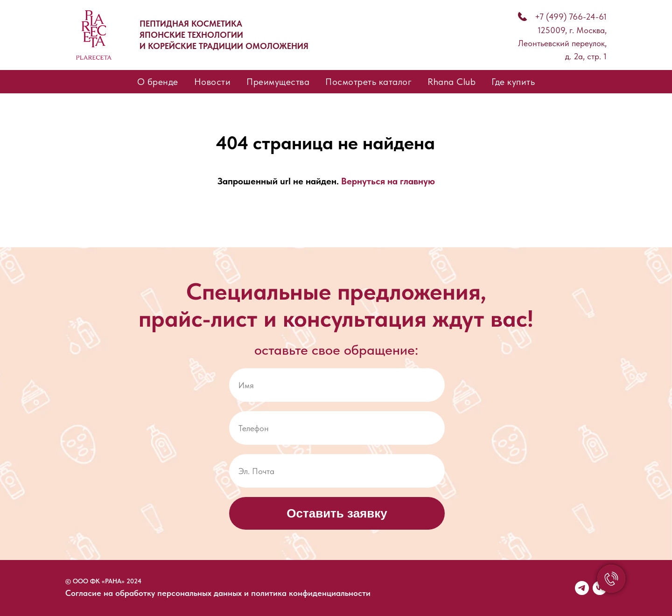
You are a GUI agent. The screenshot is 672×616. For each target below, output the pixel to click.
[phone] (337, 428)
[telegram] (582, 588)
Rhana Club (451, 82)
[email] (337, 471)
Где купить (513, 82)
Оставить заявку (337, 513)
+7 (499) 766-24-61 (571, 17)
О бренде (158, 82)
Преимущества (278, 82)
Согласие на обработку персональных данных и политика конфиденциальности (218, 593)
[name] (337, 385)
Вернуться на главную (388, 181)
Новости (213, 82)
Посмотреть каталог (368, 82)
